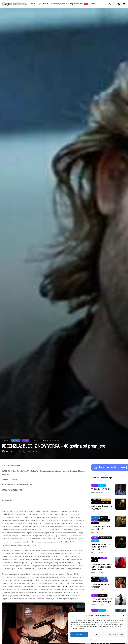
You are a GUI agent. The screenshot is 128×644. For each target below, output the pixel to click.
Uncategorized (105, 538)
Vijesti (93, 4)
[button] (124, 615)
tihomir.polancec (12, 452)
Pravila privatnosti (99, 640)
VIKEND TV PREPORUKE (101, 489)
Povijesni (103, 596)
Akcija (6, 440)
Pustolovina (104, 520)
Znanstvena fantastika (51, 440)
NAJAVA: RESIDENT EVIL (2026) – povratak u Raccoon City (101, 547)
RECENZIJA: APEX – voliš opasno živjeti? (101, 528)
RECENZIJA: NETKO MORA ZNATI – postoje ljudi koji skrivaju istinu (101, 567)
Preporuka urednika (79, 4)
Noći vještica (63, 586)
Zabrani (98, 635)
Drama (95, 578)
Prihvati (79, 635)
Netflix (104, 517)
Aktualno (106, 500)
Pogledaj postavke (116, 635)
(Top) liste (97, 500)
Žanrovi (45, 4)
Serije (39, 4)
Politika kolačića (88, 640)
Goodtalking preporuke (59, 4)
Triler (95, 523)
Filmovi (32, 4)
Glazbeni (96, 581)
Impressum (109, 640)
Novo (25, 440)
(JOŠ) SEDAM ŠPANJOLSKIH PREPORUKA (102, 508)
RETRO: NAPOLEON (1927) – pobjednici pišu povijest (102, 601)
